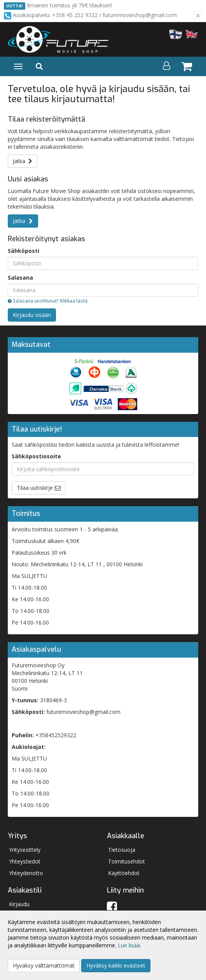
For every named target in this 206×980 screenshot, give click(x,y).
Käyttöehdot (124, 873)
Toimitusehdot (127, 861)
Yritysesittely (25, 850)
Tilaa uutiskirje (35, 488)
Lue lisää (129, 945)
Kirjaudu (19, 904)
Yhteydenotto (26, 873)
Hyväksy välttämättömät (44, 965)
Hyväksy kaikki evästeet (116, 965)
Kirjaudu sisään (32, 315)
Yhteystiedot (25, 861)
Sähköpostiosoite (36, 456)
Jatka (23, 161)
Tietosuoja (122, 850)
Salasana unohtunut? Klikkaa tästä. (48, 301)
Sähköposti (24, 251)
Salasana (20, 278)
